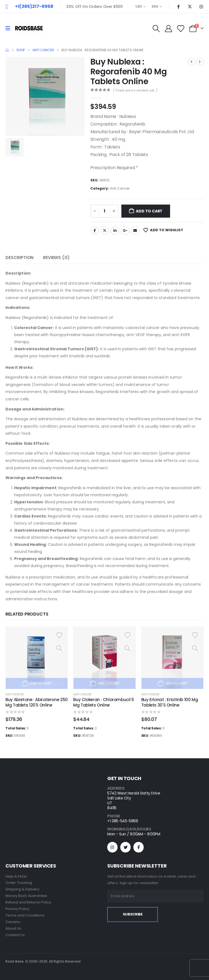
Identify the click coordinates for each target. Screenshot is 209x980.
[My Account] (168, 29)
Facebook (95, 230)
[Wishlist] (181, 29)
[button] (156, 29)
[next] (200, 62)
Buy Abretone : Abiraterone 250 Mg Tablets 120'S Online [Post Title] (37, 702)
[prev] (192, 62)
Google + (125, 230)
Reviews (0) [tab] (56, 258)
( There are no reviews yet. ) (135, 90)
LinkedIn (115, 230)
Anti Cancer (120, 188)
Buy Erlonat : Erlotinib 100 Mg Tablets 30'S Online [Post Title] (170, 702)
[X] (190, 7)
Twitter (105, 230)
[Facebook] (178, 7)
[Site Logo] (29, 28)
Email (135, 230)
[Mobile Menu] (10, 28)
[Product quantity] (104, 211)
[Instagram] (201, 7)
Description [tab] (19, 258)
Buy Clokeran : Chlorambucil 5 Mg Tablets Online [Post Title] (104, 702)
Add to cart (149, 211)
